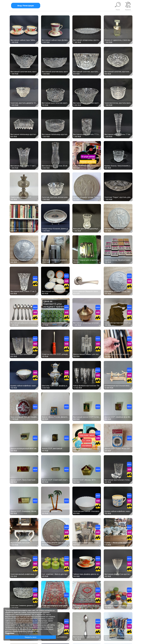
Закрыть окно (31, 637)
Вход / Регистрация (26, 6)
